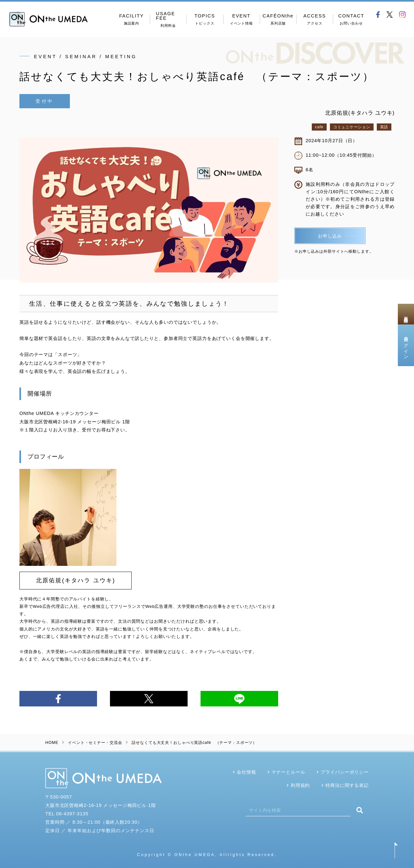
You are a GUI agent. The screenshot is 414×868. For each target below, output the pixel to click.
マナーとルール (288, 772)
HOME (52, 743)
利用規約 (300, 785)
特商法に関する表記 (347, 785)
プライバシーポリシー (345, 772)
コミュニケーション (352, 127)
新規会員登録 (406, 314)
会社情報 (246, 772)
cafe (319, 127)
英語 (384, 127)
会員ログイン (406, 345)
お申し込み (330, 235)
